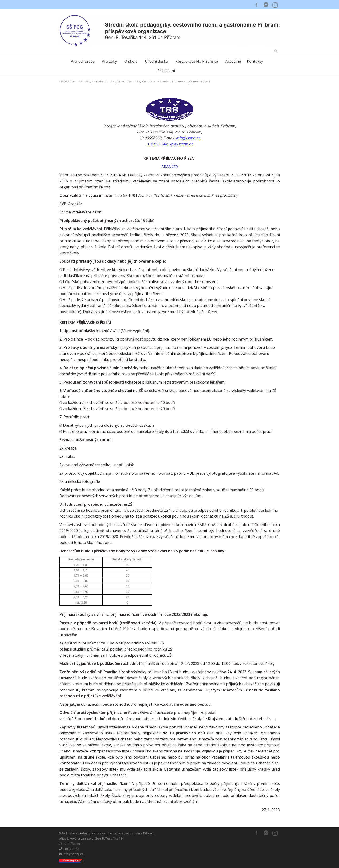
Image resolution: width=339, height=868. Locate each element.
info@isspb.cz (188, 138)
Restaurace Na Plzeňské (197, 61)
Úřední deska (156, 61)
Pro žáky (109, 61)
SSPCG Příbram (69, 81)
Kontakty (255, 61)
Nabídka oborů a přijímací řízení (114, 81)
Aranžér (165, 81)
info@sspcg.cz (71, 854)
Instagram (275, 5)
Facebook (256, 5)
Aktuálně (233, 61)
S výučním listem (147, 81)
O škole (131, 61)
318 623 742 (69, 849)
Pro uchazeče (83, 61)
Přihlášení (166, 71)
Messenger (266, 5)
